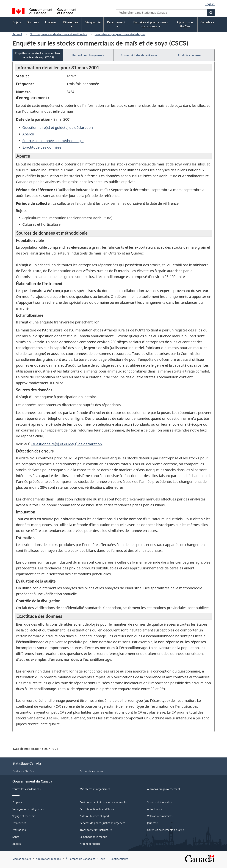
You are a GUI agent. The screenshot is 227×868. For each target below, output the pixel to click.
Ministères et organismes (95, 789)
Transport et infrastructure (96, 830)
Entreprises (19, 823)
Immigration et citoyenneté (29, 809)
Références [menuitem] (70, 24)
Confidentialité (119, 859)
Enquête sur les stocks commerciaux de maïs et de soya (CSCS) (38, 55)
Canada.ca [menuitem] (207, 22)
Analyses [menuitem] (51, 22)
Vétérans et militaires (160, 816)
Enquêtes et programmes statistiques (120, 34)
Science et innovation (160, 802)
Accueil (17, 34)
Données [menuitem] (33, 22)
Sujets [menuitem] (17, 22)
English (210, 4)
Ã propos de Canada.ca (81, 859)
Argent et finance (90, 844)
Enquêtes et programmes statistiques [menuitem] (151, 24)
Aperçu (28, 134)
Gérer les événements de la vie (166, 830)
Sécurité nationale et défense (97, 809)
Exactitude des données (42, 147)
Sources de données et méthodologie (53, 141)
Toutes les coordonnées (27, 789)
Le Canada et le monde (93, 837)
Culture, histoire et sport (94, 816)
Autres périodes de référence (139, 55)
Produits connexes (189, 55)
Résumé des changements (88, 55)
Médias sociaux (22, 859)
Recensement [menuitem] (116, 24)
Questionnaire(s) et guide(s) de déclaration (58, 128)
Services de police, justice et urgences (103, 823)
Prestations (19, 830)
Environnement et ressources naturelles (104, 802)
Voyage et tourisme (24, 816)
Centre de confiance (92, 771)
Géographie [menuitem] (93, 22)
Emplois (17, 802)
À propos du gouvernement (164, 789)
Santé (16, 837)
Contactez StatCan (23, 771)
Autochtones (155, 809)
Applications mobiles (48, 859)
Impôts (17, 844)
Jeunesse (153, 823)
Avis (103, 859)
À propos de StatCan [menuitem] (185, 24)
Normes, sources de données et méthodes (58, 34)
